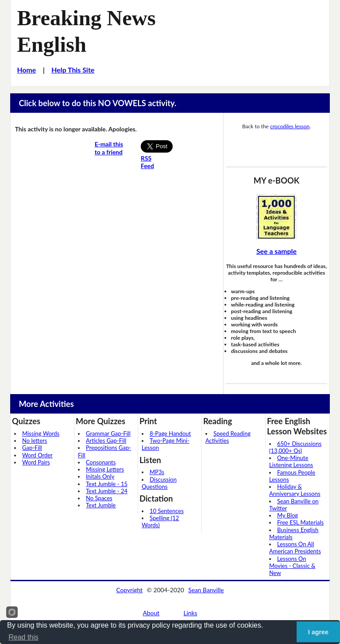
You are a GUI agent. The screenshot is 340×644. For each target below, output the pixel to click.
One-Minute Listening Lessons (291, 461)
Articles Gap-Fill (106, 441)
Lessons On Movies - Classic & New (292, 566)
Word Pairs (36, 462)
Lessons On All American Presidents (295, 548)
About (151, 613)
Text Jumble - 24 (107, 491)
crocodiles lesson (290, 126)
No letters (35, 441)
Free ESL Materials (300, 522)
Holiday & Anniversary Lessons (295, 490)
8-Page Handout (170, 433)
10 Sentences (167, 511)
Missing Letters (105, 469)
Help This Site (73, 70)
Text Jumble (101, 505)
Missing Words (41, 433)
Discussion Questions (159, 483)
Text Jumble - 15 (107, 484)
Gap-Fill (32, 448)
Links (190, 613)
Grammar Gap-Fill (108, 433)
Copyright (129, 590)
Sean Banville (206, 590)
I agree (318, 632)
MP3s (157, 472)
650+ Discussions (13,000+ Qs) (295, 447)
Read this (23, 637)
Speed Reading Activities (228, 437)
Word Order (37, 455)
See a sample (276, 251)
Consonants (101, 462)
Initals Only (100, 476)
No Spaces (99, 498)
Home (26, 70)
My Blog (288, 515)
